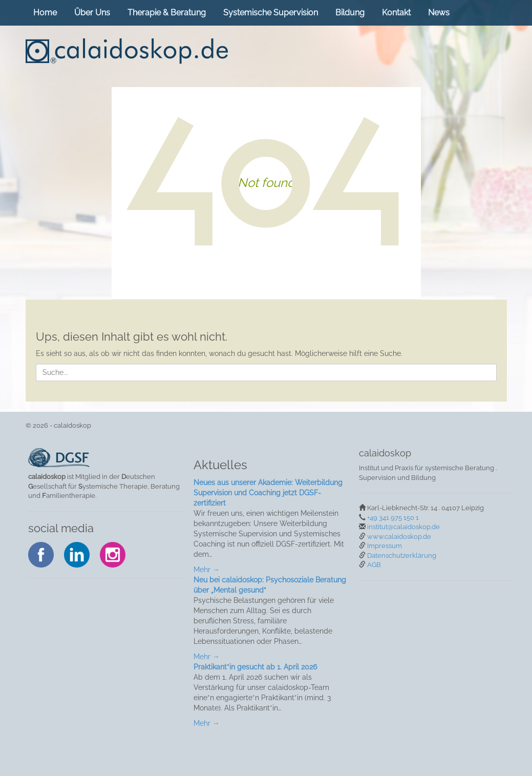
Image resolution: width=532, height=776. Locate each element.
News (439, 13)
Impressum (385, 546)
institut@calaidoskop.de (403, 527)
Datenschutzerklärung (402, 555)
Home (45, 13)
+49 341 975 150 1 (393, 518)
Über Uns (92, 13)
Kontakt (396, 13)
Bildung (350, 13)
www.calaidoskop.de (399, 537)
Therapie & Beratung (167, 13)
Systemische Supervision (271, 13)
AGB (374, 565)
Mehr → (207, 570)
